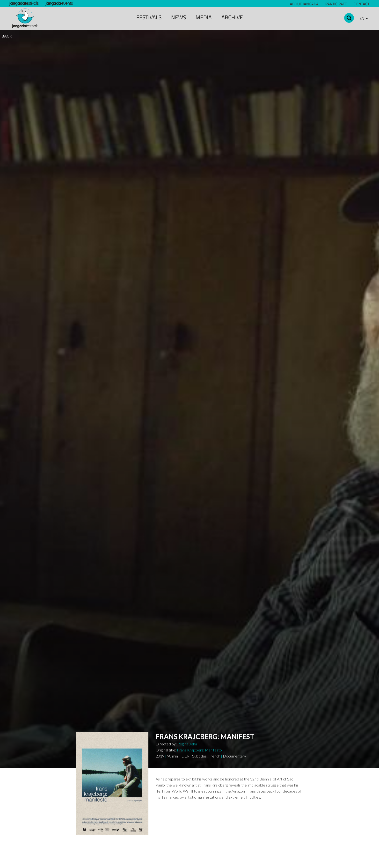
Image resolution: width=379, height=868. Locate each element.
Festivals (149, 17)
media (204, 17)
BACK (7, 36)
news (179, 17)
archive (232, 17)
